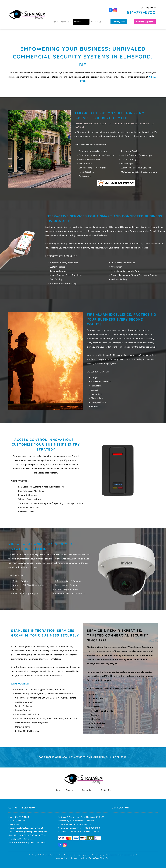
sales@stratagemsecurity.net (29, 828)
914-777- (20, 817)
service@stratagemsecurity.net (32, 832)
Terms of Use (94, 858)
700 (27, 817)
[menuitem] (55, 22)
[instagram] (115, 10)
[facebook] (111, 10)
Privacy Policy (105, 858)
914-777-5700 (141, 12)
